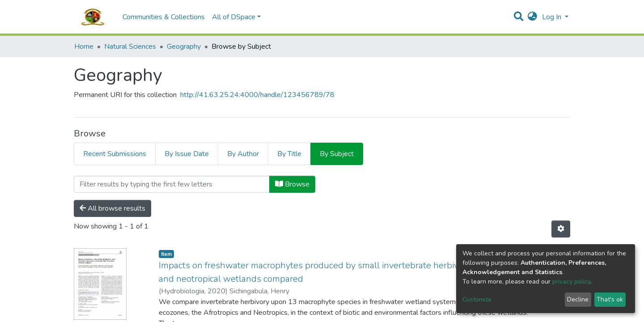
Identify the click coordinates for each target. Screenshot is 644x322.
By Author (243, 154)
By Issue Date (187, 154)
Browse (292, 184)
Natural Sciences (130, 47)
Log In (553, 17)
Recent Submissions (115, 154)
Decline (578, 299)
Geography (184, 47)
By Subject (337, 154)
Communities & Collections (164, 17)
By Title (289, 154)
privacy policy (571, 282)
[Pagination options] (561, 229)
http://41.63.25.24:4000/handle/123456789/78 (257, 95)
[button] (532, 17)
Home (84, 47)
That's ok (610, 299)
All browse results (112, 208)
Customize (477, 299)
